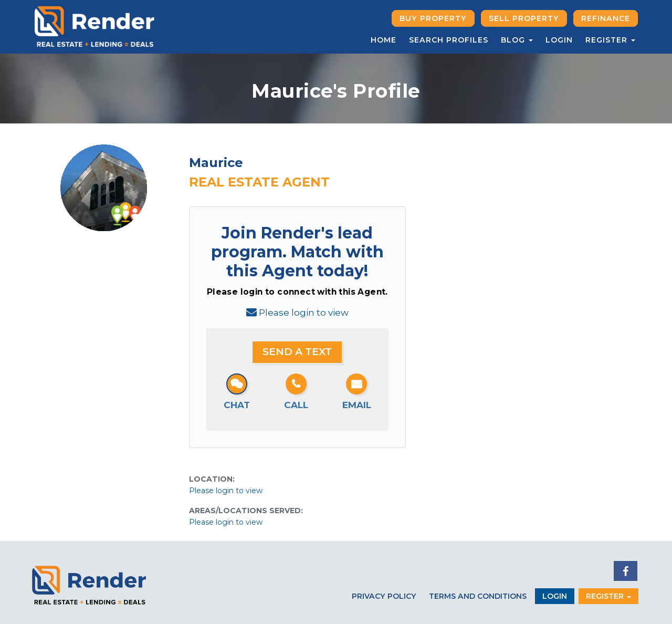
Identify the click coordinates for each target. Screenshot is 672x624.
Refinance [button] (606, 18)
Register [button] (610, 40)
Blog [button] (517, 40)
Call (296, 405)
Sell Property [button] (524, 18)
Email (357, 405)
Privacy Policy (384, 596)
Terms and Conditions (478, 596)
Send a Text (297, 352)
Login (559, 40)
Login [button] (555, 596)
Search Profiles (449, 40)
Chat (237, 405)
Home (384, 40)
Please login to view (304, 313)
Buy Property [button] (433, 18)
